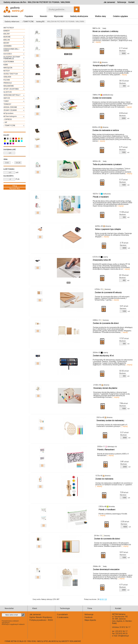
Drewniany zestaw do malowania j (110, 421)
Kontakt (131, 2)
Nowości (43, 16)
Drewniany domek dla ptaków (105, 388)
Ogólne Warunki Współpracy (41, 617)
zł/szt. (124, 48)
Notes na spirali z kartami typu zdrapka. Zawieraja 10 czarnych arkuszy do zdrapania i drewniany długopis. (113, 235)
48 (101, 599)
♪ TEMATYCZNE (28, 22)
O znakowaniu (63, 617)
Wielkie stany (100, 16)
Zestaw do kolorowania (102, 98)
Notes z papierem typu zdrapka (108, 229)
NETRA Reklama (119, 614)
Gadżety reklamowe (12, 22)
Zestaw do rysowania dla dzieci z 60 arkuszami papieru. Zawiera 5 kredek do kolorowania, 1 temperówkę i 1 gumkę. (112, 298)
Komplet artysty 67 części (103, 66)
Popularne (29, 16)
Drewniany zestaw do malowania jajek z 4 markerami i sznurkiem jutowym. (112, 425)
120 (105, 599)
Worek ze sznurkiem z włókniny (105, 31)
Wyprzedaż (59, 16)
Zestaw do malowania (104, 479)
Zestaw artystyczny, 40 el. (103, 356)
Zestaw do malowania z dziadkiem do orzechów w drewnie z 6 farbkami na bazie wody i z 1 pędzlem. (114, 485)
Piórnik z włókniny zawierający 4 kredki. (113, 515)
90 (103, 599)
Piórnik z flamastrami (106, 450)
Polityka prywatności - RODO (41, 620)
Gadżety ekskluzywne (79, 16)
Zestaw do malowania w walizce (106, 130)
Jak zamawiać (109, 2)
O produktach (62, 614)
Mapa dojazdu (90, 620)
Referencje (122, 2)
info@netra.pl (123, 636)
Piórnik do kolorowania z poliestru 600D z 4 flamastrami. (113, 455)
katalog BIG (40, 22)
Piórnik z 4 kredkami (107, 510)
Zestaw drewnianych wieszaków (106, 569)
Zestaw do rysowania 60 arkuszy (108, 292)
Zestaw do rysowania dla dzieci (106, 323)
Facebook (89, 617)
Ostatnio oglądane (120, 16)
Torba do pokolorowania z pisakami (107, 164)
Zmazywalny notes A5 (102, 260)
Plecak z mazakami (101, 197)
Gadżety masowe (11, 16)
